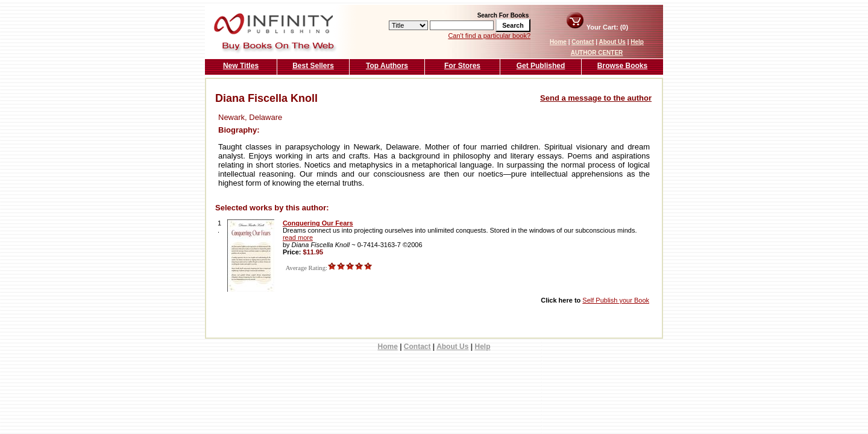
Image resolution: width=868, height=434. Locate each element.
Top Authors (387, 66)
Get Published (541, 66)
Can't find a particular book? (489, 36)
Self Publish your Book (616, 300)
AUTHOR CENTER (597, 53)
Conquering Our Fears (318, 223)
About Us (612, 42)
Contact (583, 42)
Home (558, 42)
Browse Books (622, 66)
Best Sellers (313, 66)
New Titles (241, 66)
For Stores (462, 66)
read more (298, 237)
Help (637, 42)
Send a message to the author (596, 98)
